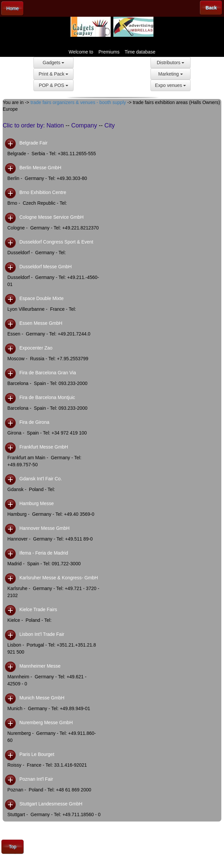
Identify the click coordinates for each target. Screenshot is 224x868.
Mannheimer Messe (40, 666)
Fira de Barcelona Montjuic (47, 397)
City (109, 125)
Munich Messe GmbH (42, 698)
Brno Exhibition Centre (43, 192)
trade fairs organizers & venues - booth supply (78, 102)
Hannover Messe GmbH (44, 528)
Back (211, 8)
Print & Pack (54, 74)
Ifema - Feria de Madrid (44, 553)
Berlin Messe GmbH (40, 168)
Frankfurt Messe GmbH (44, 447)
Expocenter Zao (36, 348)
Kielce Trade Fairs (38, 609)
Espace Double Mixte (41, 298)
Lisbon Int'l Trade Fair (42, 634)
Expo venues (171, 85)
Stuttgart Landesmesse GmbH (51, 804)
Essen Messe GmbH (41, 323)
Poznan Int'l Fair (36, 779)
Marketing (170, 74)
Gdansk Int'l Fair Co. (41, 479)
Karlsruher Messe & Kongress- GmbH (59, 578)
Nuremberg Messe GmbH (46, 722)
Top (13, 847)
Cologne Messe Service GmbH (51, 217)
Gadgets (54, 63)
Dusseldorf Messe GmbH (45, 267)
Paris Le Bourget (37, 754)
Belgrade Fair (33, 143)
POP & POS (53, 85)
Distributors (171, 63)
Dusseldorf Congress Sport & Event (56, 242)
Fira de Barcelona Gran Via (48, 373)
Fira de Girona (34, 422)
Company (84, 125)
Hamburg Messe (37, 503)
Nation (55, 125)
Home (13, 8)
